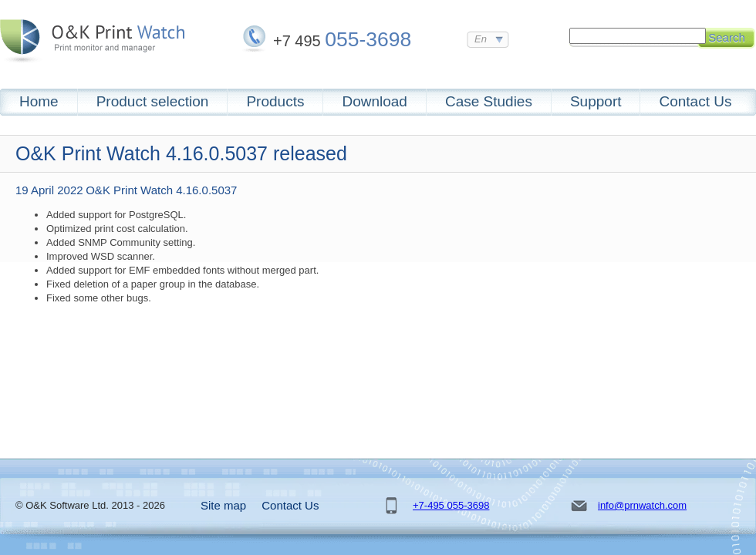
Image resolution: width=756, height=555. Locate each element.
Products (275, 101)
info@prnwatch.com (642, 505)
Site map (223, 505)
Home (39, 101)
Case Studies (489, 101)
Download (375, 101)
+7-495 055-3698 (451, 505)
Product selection (153, 101)
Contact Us (695, 101)
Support (596, 101)
